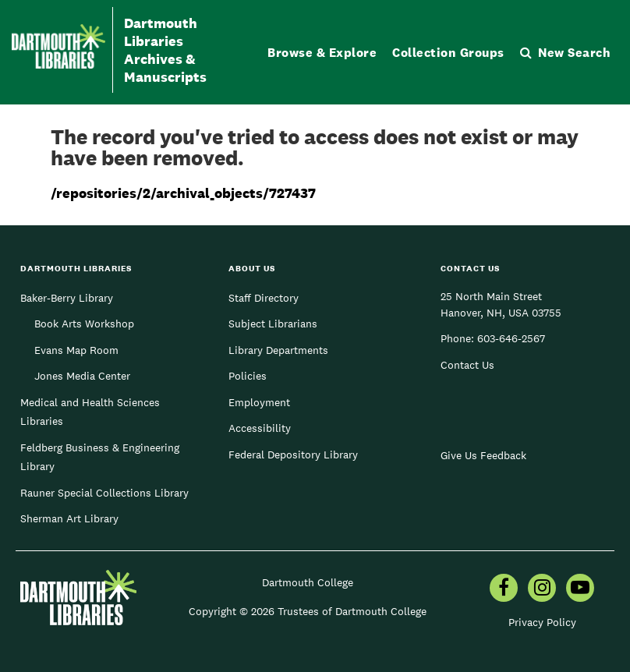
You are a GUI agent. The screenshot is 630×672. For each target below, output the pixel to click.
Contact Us (467, 365)
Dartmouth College (308, 582)
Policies (248, 376)
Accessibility (260, 428)
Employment (259, 402)
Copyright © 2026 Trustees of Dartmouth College (308, 611)
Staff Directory (264, 298)
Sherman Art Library (69, 518)
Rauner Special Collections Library (104, 493)
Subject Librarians (273, 324)
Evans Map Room (76, 350)
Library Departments (278, 350)
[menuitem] (504, 589)
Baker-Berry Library (67, 298)
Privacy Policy (542, 622)
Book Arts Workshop (84, 324)
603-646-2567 (511, 338)
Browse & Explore (322, 53)
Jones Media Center (82, 376)
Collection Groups (448, 53)
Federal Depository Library (293, 454)
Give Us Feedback (483, 455)
